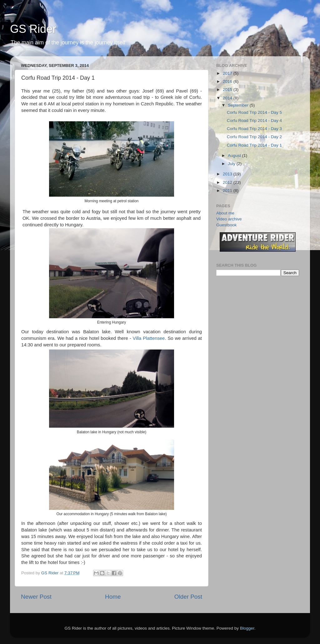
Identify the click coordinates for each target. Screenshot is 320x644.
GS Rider (33, 29)
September (239, 105)
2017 (228, 73)
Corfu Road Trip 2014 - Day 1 (254, 145)
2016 (228, 81)
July (232, 164)
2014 (228, 98)
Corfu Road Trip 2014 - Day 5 (254, 112)
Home (113, 597)
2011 (228, 191)
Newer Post (36, 597)
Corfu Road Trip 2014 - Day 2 (254, 137)
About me (225, 213)
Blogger (247, 628)
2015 (228, 90)
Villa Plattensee (149, 338)
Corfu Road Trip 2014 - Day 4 (254, 121)
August (235, 156)
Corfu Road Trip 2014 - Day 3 (254, 129)
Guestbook (226, 225)
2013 (228, 174)
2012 (228, 182)
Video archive (229, 219)
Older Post (188, 597)
